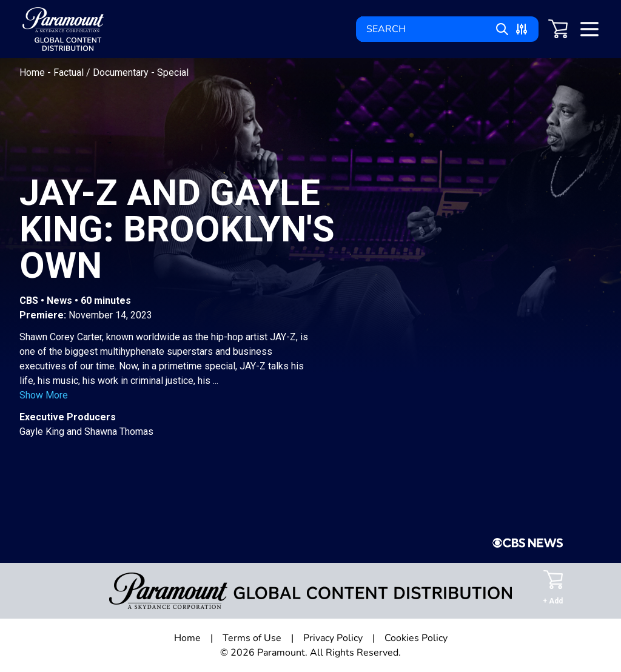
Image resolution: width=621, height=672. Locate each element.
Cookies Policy (416, 638)
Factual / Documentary (102, 72)
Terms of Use (252, 638)
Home (33, 72)
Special (173, 72)
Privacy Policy (333, 638)
